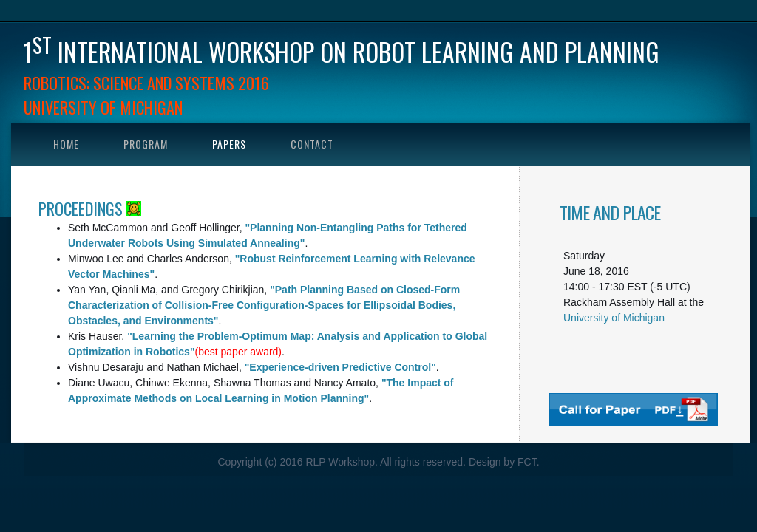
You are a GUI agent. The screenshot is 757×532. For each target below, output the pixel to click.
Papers (229, 144)
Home (66, 144)
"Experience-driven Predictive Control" (340, 367)
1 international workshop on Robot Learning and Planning (342, 52)
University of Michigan (614, 318)
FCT (527, 462)
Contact (312, 144)
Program (146, 144)
